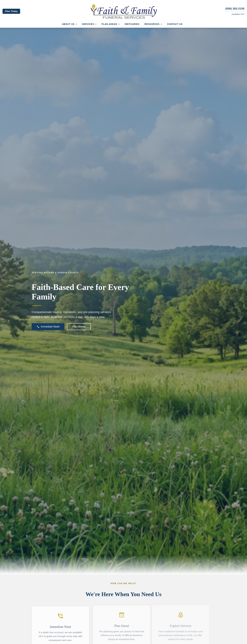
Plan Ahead (79, 327)
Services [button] (88, 24)
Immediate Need (48, 327)
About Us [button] (68, 24)
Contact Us (175, 24)
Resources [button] (152, 24)
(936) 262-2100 (235, 9)
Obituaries (132, 24)
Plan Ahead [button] (109, 24)
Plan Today (11, 11)
